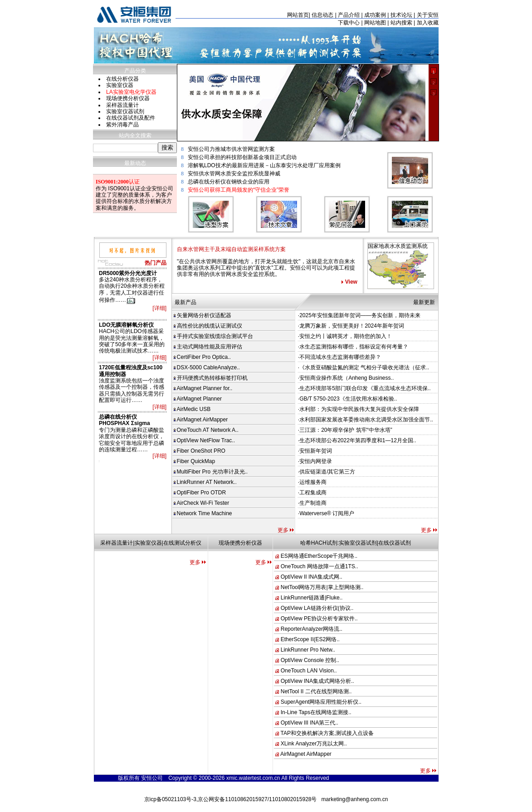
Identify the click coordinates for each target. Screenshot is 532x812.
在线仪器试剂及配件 (131, 118)
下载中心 (349, 23)
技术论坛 (401, 15)
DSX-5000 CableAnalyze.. (207, 367)
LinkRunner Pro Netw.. (308, 650)
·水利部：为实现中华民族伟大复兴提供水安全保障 (359, 409)
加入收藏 (428, 23)
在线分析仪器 (122, 79)
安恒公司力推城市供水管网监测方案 (231, 149)
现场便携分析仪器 (128, 98)
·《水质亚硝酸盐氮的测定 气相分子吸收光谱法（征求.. (364, 367)
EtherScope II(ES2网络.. (310, 639)
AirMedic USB (192, 409)
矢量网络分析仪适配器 (203, 315)
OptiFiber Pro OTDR (200, 493)
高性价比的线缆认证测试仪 (208, 326)
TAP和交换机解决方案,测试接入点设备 (327, 733)
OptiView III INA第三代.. (310, 723)
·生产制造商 (312, 503)
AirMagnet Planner (198, 399)
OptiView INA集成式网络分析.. (317, 681)
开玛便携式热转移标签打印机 (211, 378)
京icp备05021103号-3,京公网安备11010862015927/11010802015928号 (231, 799)
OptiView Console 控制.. (310, 660)
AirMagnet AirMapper (201, 420)
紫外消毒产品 (122, 125)
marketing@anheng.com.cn (355, 799)
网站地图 (375, 23)
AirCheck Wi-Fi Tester (202, 503)
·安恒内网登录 (315, 461)
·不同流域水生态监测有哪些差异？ (339, 357)
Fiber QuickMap (195, 461)
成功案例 (375, 15)
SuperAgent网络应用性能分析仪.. (321, 702)
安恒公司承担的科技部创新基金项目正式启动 (242, 157)
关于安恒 (428, 15)
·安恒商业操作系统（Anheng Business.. (346, 378)
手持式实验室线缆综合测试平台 (213, 336)
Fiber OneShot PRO (200, 451)
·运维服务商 (312, 482)
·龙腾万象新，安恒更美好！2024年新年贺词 (351, 326)
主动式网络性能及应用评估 (208, 347)
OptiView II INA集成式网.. (312, 577)
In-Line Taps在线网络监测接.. (316, 712)
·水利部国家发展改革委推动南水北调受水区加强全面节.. (366, 420)
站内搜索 (401, 23)
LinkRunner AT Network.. (205, 482)
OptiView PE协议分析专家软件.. (319, 619)
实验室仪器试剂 (125, 111)
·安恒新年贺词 (315, 451)
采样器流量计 (122, 105)
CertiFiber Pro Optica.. (202, 357)
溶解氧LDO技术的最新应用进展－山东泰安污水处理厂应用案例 (264, 165)
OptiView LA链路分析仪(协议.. (317, 608)
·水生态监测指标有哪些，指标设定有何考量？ (353, 347)
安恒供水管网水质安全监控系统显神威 (234, 174)
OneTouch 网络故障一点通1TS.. (320, 566)
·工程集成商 (312, 493)
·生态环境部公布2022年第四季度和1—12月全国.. (357, 440)
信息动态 (322, 15)
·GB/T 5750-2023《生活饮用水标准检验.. (348, 399)
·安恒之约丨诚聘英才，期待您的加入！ (345, 336)
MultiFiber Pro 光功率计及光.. (211, 472)
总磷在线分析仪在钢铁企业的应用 (229, 182)
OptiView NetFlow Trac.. (204, 440)
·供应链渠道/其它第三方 (327, 472)
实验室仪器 (120, 85)
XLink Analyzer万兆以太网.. (314, 744)
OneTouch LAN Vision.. (309, 671)
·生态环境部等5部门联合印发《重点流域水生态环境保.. (364, 388)
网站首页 (298, 15)
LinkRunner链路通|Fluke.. (312, 598)
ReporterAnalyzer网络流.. (312, 629)
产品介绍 (349, 15)
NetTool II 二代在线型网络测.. (316, 691)
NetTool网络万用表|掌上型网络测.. (322, 587)
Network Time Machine (203, 513)
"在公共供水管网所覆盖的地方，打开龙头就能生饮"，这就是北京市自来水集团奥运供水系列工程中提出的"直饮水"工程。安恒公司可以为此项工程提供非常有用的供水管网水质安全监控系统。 (266, 268)
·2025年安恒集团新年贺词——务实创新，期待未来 (359, 315)
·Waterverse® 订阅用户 (326, 513)
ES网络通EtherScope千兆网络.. (319, 556)
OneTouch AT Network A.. (206, 430)
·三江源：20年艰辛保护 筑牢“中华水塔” (345, 430)
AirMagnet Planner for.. (203, 388)
